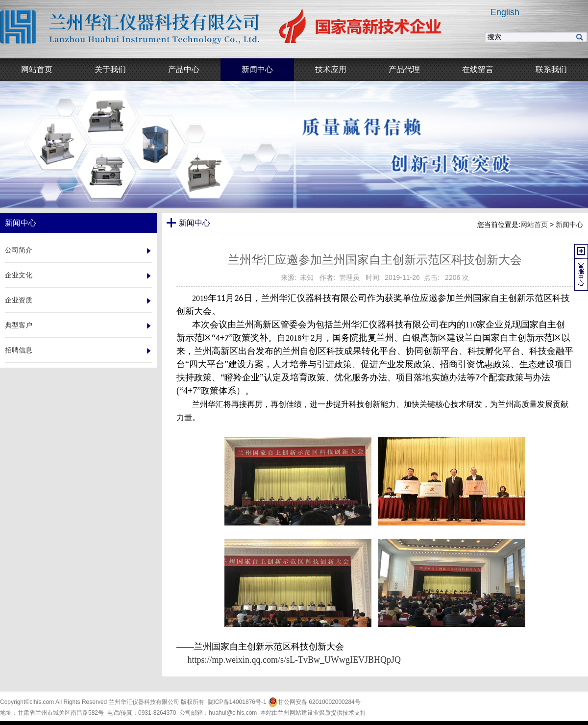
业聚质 (322, 713)
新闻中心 (569, 225)
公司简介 (19, 250)
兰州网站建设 (295, 713)
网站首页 (534, 225)
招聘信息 (19, 350)
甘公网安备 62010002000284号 (314, 702)
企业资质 (19, 300)
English (505, 12)
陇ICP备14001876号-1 (237, 702)
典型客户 (19, 325)
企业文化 (19, 275)
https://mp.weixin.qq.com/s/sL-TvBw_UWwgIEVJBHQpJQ (294, 660)
